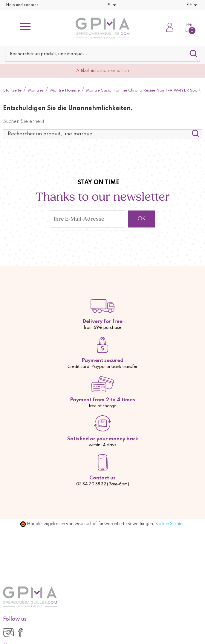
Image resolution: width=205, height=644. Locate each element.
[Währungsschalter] (113, 5)
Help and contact (22, 5)
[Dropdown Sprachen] (193, 5)
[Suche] (102, 54)
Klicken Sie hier (169, 524)
